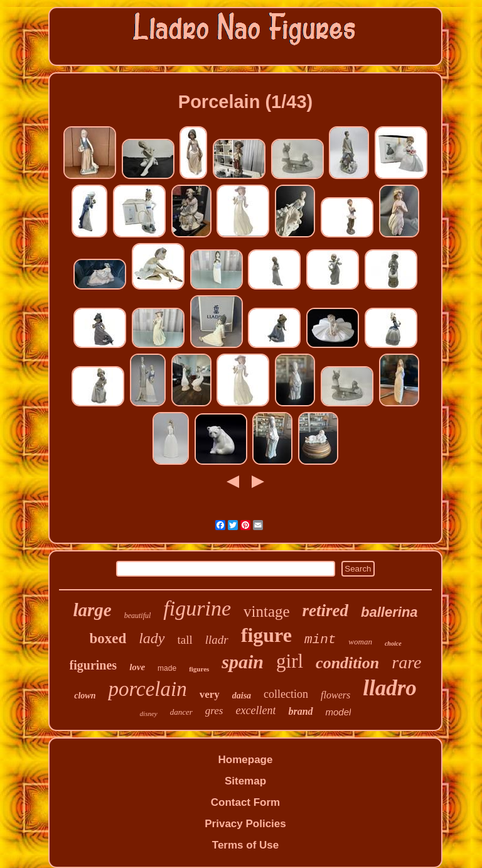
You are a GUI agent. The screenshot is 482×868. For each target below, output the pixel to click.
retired (326, 610)
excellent (255, 710)
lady (152, 638)
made (167, 668)
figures (199, 669)
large (92, 610)
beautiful (138, 616)
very (210, 694)
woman (360, 642)
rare (406, 662)
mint (320, 640)
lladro (390, 688)
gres (214, 711)
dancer (181, 712)
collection (286, 694)
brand (300, 711)
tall (185, 640)
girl (290, 661)
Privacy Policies (245, 824)
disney (149, 713)
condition (347, 663)
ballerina (389, 612)
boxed (108, 638)
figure (266, 635)
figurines (94, 665)
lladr (217, 640)
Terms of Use (245, 845)
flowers (335, 695)
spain (243, 662)
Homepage (246, 760)
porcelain (147, 689)
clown (85, 696)
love (137, 667)
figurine (197, 608)
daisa (242, 696)
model (339, 712)
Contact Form (246, 802)
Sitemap (245, 781)
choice (393, 643)
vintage (267, 611)
